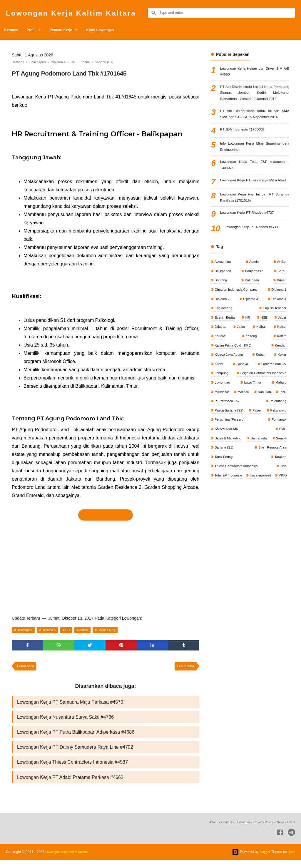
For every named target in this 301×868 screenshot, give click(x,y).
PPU (218, 445)
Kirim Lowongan (113, 30)
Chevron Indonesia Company (237, 327)
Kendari (280, 386)
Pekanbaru (223, 465)
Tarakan (220, 514)
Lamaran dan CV (272, 406)
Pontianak (222, 475)
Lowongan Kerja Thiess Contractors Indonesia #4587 (72, 769)
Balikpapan (26, 630)
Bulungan (252, 317)
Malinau (251, 435)
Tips (217, 524)
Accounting (223, 297)
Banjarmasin (254, 307)
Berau (281, 307)
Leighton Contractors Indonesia (261, 416)
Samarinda (277, 484)
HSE (264, 357)
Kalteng (251, 376)
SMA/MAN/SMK (254, 475)
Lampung (221, 416)
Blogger (263, 860)
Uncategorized (226, 534)
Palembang (277, 445)
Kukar (281, 396)
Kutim (219, 406)
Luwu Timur (252, 425)
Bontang (221, 317)
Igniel (291, 860)
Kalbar (260, 366)
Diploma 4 (54, 630)
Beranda (13, 30)
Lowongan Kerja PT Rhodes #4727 (252, 249)
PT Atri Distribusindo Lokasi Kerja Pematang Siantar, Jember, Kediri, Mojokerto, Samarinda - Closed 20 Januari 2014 (255, 101)
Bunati (281, 317)
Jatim (241, 366)
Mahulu (280, 425)
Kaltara (220, 376)
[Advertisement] (106, 566)
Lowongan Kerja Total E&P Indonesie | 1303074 (255, 191)
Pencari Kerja (70, 30)
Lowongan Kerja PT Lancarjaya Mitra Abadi (255, 211)
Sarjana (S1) (119, 630)
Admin (254, 297)
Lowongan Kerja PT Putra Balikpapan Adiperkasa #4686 (76, 737)
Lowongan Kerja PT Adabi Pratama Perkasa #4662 (70, 785)
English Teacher (274, 347)
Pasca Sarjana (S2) (229, 455)
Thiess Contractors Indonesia (263, 514)
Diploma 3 (250, 337)
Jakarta (220, 366)
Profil (36, 30)
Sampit (220, 494)
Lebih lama (184, 669)
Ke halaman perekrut (106, 515)
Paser (281, 455)
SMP (282, 475)
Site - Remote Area (229, 504)
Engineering (224, 347)
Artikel (281, 297)
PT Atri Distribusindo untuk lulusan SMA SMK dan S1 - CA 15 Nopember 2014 (255, 132)
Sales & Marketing (229, 484)
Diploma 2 (222, 337)
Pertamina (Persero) (270, 465)
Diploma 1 (278, 327)
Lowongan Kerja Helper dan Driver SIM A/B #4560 (255, 73)
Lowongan (222, 425)
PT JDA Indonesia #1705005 (246, 152)
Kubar (261, 396)
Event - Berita (225, 357)
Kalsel (281, 366)
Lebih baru (27, 669)
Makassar (222, 435)
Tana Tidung (276, 504)
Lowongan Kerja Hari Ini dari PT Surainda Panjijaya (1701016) (255, 232)
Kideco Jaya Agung (229, 396)
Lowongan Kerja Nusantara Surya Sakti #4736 (65, 721)
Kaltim (93, 630)
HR (75, 630)
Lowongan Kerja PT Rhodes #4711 (257, 263)
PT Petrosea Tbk (245, 445)
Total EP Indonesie (271, 524)
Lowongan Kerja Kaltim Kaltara (84, 12)
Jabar (281, 357)
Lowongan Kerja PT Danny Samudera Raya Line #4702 (75, 753)
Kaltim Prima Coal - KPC (234, 386)
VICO (249, 534)
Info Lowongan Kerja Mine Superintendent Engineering (255, 170)
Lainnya (241, 406)
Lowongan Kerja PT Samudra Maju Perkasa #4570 (70, 705)
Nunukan (279, 435)
